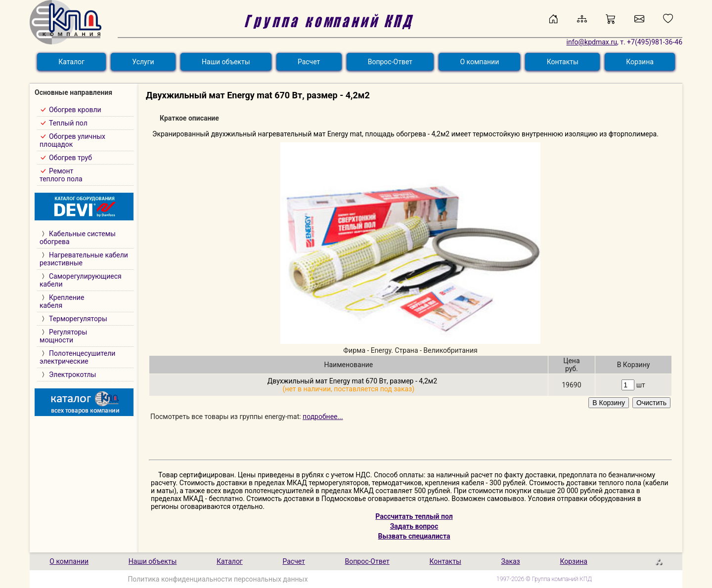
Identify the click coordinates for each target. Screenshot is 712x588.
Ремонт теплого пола (61, 175)
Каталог (71, 62)
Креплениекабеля (62, 301)
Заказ (510, 561)
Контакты (563, 62)
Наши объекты (226, 62)
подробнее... (323, 417)
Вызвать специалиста (414, 536)
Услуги (143, 62)
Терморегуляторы (78, 319)
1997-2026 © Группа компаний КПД (544, 579)
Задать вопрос (414, 526)
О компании (479, 62)
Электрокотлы (72, 375)
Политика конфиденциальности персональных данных (218, 579)
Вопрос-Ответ (390, 62)
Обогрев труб (70, 158)
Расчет (309, 62)
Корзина (640, 62)
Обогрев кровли (75, 110)
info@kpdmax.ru (592, 42)
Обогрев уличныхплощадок (72, 140)
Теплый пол (68, 123)
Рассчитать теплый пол (414, 516)
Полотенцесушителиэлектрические (77, 357)
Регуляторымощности (63, 336)
